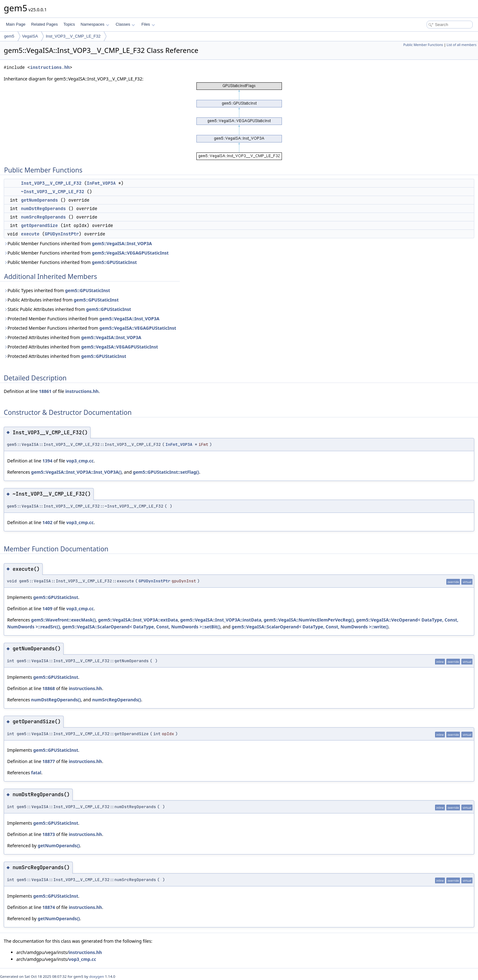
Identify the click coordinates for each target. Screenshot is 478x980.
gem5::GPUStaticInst (114, 262)
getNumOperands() (59, 846)
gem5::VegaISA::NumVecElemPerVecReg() (309, 620)
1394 (47, 461)
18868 (49, 688)
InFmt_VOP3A (101, 183)
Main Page (16, 24)
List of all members (462, 45)
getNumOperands (39, 200)
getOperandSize (39, 225)
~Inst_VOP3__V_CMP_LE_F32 (53, 192)
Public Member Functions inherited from (78, 243)
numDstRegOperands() (56, 700)
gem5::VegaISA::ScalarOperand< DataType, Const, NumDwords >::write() (310, 627)
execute (30, 234)
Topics (69, 24)
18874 (49, 907)
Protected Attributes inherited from (73, 337)
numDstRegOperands (43, 209)
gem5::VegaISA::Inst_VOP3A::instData (221, 620)
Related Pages (44, 24)
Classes (125, 24)
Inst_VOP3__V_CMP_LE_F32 (73, 36)
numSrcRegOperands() (117, 700)
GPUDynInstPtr (62, 234)
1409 (47, 609)
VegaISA (30, 36)
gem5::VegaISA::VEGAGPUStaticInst (130, 253)
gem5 (9, 36)
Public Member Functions (423, 45)
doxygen (97, 976)
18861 (45, 391)
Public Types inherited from (57, 290)
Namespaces (95, 24)
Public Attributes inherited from (61, 300)
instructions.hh (50, 67)
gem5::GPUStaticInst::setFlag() (166, 472)
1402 (47, 522)
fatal (36, 773)
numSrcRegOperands (43, 217)
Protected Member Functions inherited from (82, 319)
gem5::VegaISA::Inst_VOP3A (122, 243)
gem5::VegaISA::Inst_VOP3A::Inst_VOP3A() (76, 472)
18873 (49, 834)
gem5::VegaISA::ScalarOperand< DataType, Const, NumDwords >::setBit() (141, 627)
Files (148, 24)
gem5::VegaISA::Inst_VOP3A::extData (138, 620)
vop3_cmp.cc (80, 461)
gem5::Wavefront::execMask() (63, 620)
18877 (49, 761)
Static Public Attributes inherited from (67, 309)
